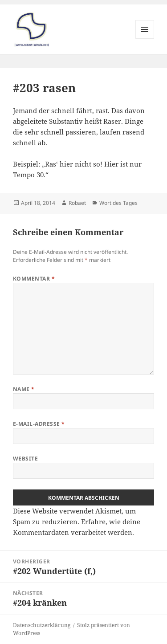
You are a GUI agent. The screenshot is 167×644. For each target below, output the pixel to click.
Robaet (77, 203)
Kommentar (34, 279)
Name (24, 389)
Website (25, 459)
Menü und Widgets (145, 39)
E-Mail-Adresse (39, 424)
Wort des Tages (118, 203)
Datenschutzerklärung (42, 625)
